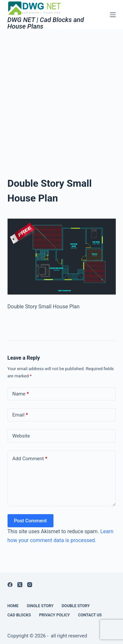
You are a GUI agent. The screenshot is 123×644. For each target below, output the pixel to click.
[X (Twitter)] (20, 585)
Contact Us (90, 615)
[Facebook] (10, 585)
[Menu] (113, 15)
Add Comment (30, 459)
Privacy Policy (54, 615)
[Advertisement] (61, 95)
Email (20, 415)
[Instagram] (30, 585)
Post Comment (31, 521)
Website (21, 436)
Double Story (76, 606)
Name (21, 394)
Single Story (40, 606)
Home (13, 606)
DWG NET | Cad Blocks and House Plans (46, 23)
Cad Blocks (19, 615)
